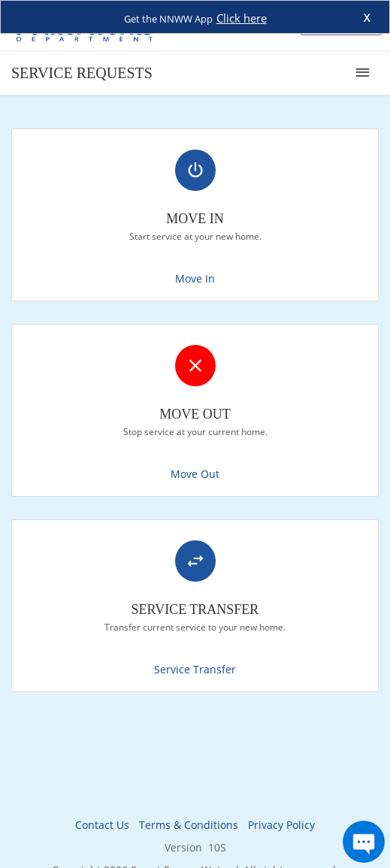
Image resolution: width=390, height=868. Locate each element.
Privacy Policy (281, 825)
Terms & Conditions (189, 825)
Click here (242, 18)
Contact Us (102, 825)
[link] (195, 215)
